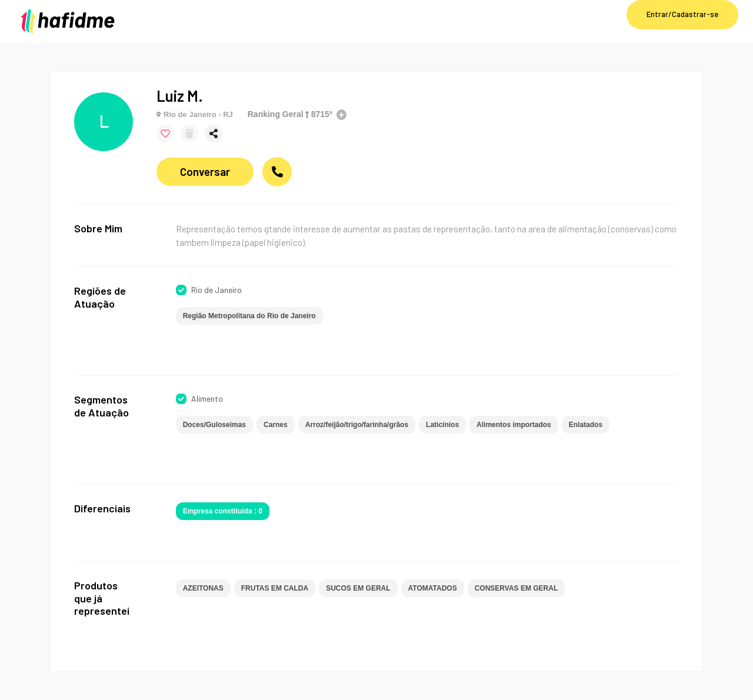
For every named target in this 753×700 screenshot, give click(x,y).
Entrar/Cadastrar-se (682, 14)
